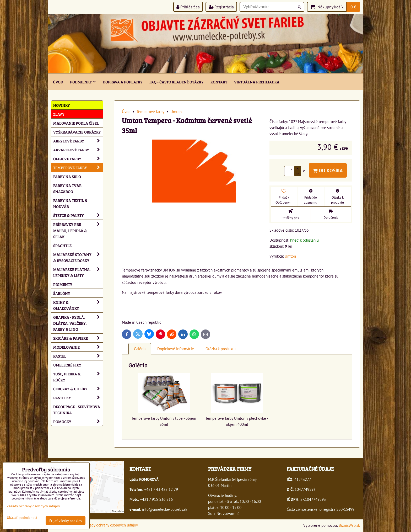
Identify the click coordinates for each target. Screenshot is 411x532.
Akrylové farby (78, 141)
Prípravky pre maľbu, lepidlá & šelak (78, 230)
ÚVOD (58, 82)
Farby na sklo (67, 176)
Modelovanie (78, 347)
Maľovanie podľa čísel (76, 123)
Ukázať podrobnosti (23, 518)
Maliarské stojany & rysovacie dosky (78, 257)
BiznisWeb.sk (349, 525)
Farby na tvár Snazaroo (67, 188)
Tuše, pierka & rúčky (78, 377)
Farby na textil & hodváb (70, 203)
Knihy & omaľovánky (78, 305)
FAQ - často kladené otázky (177, 82)
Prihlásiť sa (188, 7)
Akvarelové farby (78, 150)
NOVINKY (62, 105)
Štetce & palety (78, 215)
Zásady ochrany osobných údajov (111, 525)
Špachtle (62, 245)
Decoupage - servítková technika (77, 409)
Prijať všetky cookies (66, 521)
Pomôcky (78, 421)
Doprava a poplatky (123, 82)
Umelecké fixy (67, 365)
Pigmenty (63, 284)
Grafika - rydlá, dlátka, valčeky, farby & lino (78, 323)
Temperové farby (78, 167)
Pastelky (78, 398)
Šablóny (62, 293)
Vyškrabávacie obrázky (77, 132)
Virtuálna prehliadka (257, 82)
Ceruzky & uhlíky (78, 389)
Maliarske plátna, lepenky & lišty (78, 272)
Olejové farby (78, 159)
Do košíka (328, 170)
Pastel (78, 356)
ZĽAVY (59, 114)
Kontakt (219, 82)
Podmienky (83, 82)
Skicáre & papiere (78, 338)
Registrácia (221, 7)
